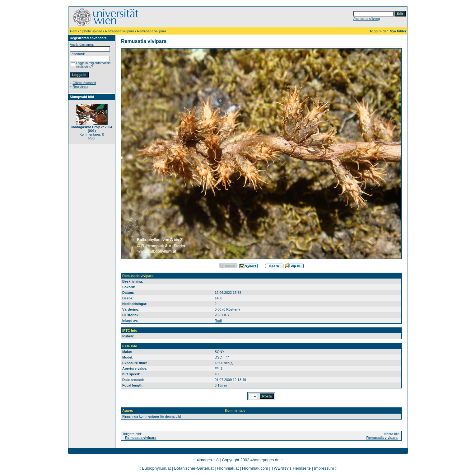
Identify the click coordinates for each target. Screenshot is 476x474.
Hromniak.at (228, 468)
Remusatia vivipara (120, 31)
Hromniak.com (255, 468)
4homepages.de (265, 460)
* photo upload (91, 31)
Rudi (218, 321)
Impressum (324, 468)
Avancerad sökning (367, 19)
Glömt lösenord (84, 83)
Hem (74, 31)
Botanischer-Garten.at (194, 468)
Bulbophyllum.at (156, 468)
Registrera (80, 87)
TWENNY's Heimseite (291, 468)
